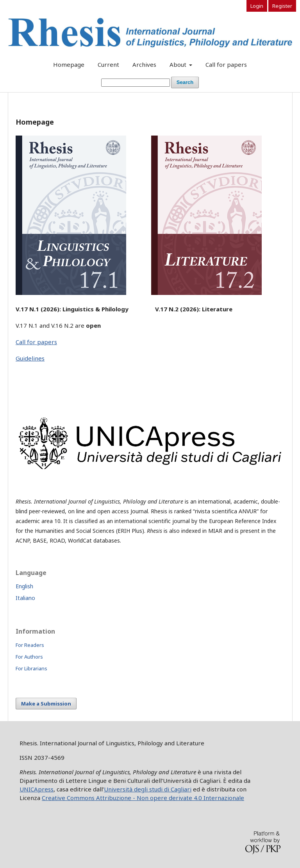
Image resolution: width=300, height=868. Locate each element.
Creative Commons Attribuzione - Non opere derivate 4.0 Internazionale (143, 798)
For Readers (30, 645)
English (24, 586)
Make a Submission (46, 704)
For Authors (29, 657)
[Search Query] (136, 83)
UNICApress (37, 789)
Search (185, 82)
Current (108, 64)
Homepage (69, 64)
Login (257, 6)
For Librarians (31, 668)
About (179, 64)
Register (282, 6)
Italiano (25, 598)
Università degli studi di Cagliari (148, 789)
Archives (144, 64)
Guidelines (30, 358)
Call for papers (226, 64)
